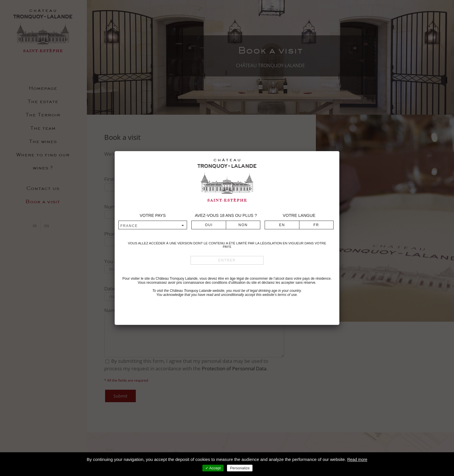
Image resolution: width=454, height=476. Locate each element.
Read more (357, 459)
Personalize (240, 468)
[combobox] (153, 226)
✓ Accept (213, 468)
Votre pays (153, 215)
